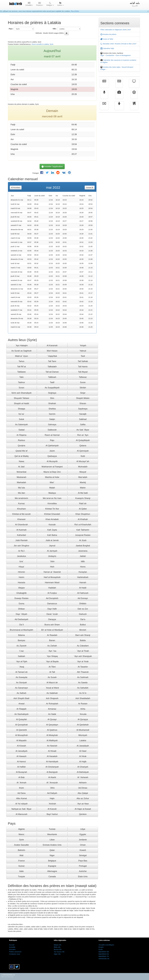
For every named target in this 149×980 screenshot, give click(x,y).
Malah (52, 488)
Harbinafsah (83, 577)
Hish (52, 567)
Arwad (22, 704)
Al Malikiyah (52, 740)
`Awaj (22, 667)
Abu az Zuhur (83, 798)
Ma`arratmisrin (21, 498)
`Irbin (52, 561)
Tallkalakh (52, 367)
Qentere (83, 814)
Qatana (83, 446)
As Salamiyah (21, 425)
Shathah (52, 403)
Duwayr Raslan (21, 598)
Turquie (21, 877)
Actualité (104, 85)
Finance (104, 107)
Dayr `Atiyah (22, 614)
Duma (21, 604)
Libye (83, 829)
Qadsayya (52, 456)
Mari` (52, 482)
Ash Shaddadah (83, 698)
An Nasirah (52, 746)
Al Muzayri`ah (83, 461)
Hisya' (21, 567)
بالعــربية (135, 4)
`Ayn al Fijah (21, 661)
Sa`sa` (22, 414)
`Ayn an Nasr (83, 804)
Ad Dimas (83, 788)
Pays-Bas (83, 861)
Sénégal (83, 855)
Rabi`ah (83, 504)
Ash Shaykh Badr (22, 698)
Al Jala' (21, 467)
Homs (83, 567)
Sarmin (52, 414)
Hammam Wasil (52, 583)
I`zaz (22, 651)
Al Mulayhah (52, 735)
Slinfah (83, 388)
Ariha (83, 709)
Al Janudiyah (22, 751)
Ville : (55, 29)
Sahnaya (52, 425)
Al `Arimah (21, 783)
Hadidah (52, 588)
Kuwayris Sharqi (83, 498)
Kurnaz (22, 504)
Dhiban (22, 609)
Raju (52, 440)
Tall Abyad (83, 372)
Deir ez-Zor (83, 609)
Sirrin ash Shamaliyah (22, 393)
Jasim (52, 451)
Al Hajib (83, 762)
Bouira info (58, 949)
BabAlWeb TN (104, 956)
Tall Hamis (83, 367)
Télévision (134, 85)
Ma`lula (22, 488)
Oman (83, 845)
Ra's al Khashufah (83, 525)
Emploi (101, 947)
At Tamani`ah (21, 672)
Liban (52, 840)
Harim (21, 577)
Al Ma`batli (83, 493)
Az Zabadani (83, 646)
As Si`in (83, 693)
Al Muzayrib (52, 461)
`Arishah (52, 804)
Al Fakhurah (83, 593)
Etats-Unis (83, 877)
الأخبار (119, 85)
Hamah (83, 583)
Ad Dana (21, 793)
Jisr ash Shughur (22, 546)
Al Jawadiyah (83, 746)
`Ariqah (83, 346)
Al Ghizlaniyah (52, 767)
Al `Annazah (52, 783)
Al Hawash (21, 756)
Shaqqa (21, 409)
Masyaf (83, 472)
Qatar (52, 850)
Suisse (21, 866)
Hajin (52, 798)
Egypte (83, 834)
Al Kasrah (52, 809)
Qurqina (21, 446)
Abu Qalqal (83, 793)
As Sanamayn (21, 688)
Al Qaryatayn (52, 725)
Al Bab (22, 777)
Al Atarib (52, 777)
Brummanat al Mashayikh (22, 630)
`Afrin (52, 788)
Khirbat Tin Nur (52, 509)
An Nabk (52, 714)
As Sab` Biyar (83, 430)
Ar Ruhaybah (52, 704)
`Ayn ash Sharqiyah (83, 656)
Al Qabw (83, 509)
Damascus (52, 604)
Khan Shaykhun (83, 514)
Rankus (22, 440)
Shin (52, 398)
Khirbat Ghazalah (52, 514)
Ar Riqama (22, 435)
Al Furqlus (52, 593)
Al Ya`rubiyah (21, 804)
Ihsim (22, 788)
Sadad (21, 430)
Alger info (57, 954)
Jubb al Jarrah (52, 540)
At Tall (52, 672)
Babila (83, 640)
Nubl (83, 456)
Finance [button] (40, 4)
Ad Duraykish (52, 598)
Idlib (83, 561)
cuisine (134, 107)
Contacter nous (15, 954)
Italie (21, 871)
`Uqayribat (52, 356)
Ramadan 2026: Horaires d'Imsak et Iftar (116, 44)
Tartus (22, 361)
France (21, 861)
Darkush (83, 614)
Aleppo (21, 588)
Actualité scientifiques (106, 945)
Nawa (21, 461)
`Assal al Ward (52, 688)
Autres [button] (60, 4)
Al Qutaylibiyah (83, 440)
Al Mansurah (22, 814)
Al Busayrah (22, 772)
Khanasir (22, 519)
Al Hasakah (52, 756)
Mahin (83, 488)
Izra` (21, 561)
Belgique (52, 861)
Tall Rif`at (22, 367)
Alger (102, 55)
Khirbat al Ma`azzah (21, 514)
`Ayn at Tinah (83, 651)
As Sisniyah (21, 683)
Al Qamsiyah (83, 451)
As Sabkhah (52, 693)
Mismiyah (83, 735)
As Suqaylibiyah (52, 388)
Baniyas (21, 640)
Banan (52, 640)
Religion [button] (50, 4)
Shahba (52, 409)
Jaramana (83, 551)
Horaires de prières (108, 34)
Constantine (110, 55)
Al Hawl (83, 751)
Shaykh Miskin (83, 398)
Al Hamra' (21, 762)
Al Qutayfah (21, 719)
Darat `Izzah (52, 614)
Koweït (83, 850)
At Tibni (52, 667)
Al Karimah (21, 530)
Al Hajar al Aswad (83, 809)
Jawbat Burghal (83, 546)
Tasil (83, 356)
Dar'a (83, 619)
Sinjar (83, 393)
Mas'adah (83, 477)
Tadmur (21, 382)
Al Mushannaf (83, 730)
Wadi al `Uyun (21, 356)
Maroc (21, 834)
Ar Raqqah (21, 709)
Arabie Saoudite (21, 845)
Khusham (21, 509)
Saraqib (83, 414)
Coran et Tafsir (107, 39)
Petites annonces (15, 952)
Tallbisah (52, 377)
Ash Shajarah (52, 698)
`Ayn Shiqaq (52, 656)
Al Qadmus (52, 730)
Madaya (52, 493)
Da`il (22, 625)
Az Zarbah (52, 646)
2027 (129, 30)
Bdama (22, 635)
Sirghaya (52, 393)
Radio (104, 96)
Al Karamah (52, 346)
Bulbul (83, 625)
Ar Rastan (83, 704)
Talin (22, 377)
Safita (83, 425)
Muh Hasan (52, 351)
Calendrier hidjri (107, 48)
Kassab (52, 525)
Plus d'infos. (75, 11)
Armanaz (52, 709)
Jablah (83, 556)
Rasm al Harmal (52, 435)
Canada (52, 877)
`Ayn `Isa (52, 651)
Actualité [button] (29, 4)
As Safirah (22, 693)
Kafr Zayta (52, 530)
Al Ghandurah (22, 525)
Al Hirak (83, 756)
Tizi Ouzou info (59, 952)
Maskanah (22, 477)
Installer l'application (52, 166)
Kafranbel (22, 535)
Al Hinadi (52, 751)
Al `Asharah (83, 777)
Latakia (83, 740)
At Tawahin (83, 667)
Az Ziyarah (21, 646)
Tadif (52, 382)
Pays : (11, 29)
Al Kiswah (22, 746)
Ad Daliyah (52, 793)
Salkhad (83, 419)
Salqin (52, 419)
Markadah (21, 482)
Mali (22, 855)
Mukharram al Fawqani (52, 467)
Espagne (52, 866)
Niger (52, 855)
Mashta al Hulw (52, 477)
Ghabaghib (21, 593)
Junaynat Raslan (83, 535)
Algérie (21, 829)
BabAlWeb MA (104, 952)
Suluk (22, 419)
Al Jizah (83, 540)
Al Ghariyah (83, 767)
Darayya (52, 619)
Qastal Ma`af (22, 451)
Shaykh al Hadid (22, 403)
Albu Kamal (21, 798)
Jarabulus (21, 556)
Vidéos (119, 96)
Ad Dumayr (83, 598)
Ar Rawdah (52, 635)
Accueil (12, 945)
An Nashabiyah (21, 714)
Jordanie (83, 840)
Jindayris (52, 556)
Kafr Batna (52, 535)
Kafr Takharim (83, 530)
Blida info (57, 947)
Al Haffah (21, 767)
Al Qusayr (52, 719)
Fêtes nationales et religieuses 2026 (113, 30)
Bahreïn (22, 850)
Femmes (119, 107)
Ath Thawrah (83, 672)
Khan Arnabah (52, 519)
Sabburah (52, 430)
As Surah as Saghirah (22, 351)
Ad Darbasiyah (21, 619)
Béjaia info (58, 945)
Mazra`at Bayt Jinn (52, 472)
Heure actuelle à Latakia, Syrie (42, 44)
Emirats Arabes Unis (52, 845)
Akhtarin (83, 783)
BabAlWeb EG (104, 954)
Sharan (83, 403)
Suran (83, 382)
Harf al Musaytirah (52, 577)
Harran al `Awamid (52, 572)
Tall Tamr (52, 361)
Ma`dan (22, 493)
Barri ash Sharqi (83, 635)
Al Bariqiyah (52, 772)
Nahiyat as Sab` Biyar (21, 809)
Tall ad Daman (52, 372)
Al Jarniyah (52, 551)
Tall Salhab (83, 361)
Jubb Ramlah (21, 540)
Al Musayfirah (22, 735)
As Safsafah (83, 688)
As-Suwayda (22, 677)
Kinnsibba (52, 504)
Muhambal (21, 472)
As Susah (52, 677)
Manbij (83, 482)
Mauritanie (52, 834)
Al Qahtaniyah (52, 446)
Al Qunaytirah (22, 725)
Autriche (83, 871)
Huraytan (83, 572)
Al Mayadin (22, 740)
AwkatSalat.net (104, 959)
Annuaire (12, 949)
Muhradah (83, 467)
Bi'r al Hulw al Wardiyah (52, 630)
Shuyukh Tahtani (22, 398)
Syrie (22, 840)
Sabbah (21, 656)
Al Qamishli (22, 730)
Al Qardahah (83, 725)
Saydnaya (83, 409)
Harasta (22, 583)
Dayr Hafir (52, 609)
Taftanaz (83, 377)
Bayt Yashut (52, 814)
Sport (134, 96)
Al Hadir (83, 588)
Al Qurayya (83, 719)
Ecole (101, 949)
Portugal (83, 866)
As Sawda (83, 683)
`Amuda (83, 714)
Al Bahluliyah (83, 772)
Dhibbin (83, 604)
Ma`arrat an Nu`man (52, 498)
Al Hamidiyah (52, 762)
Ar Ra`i (21, 551)
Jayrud (52, 546)
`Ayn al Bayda (52, 661)
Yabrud (83, 351)
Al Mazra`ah (52, 683)
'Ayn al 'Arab (83, 661)
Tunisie (52, 829)
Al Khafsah (83, 519)
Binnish (83, 630)
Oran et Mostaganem (123, 55)
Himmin (22, 572)
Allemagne (52, 871)
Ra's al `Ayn (83, 435)
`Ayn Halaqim (21, 346)
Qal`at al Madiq (21, 456)
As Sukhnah (83, 677)
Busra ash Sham (52, 625)
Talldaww (22, 372)
